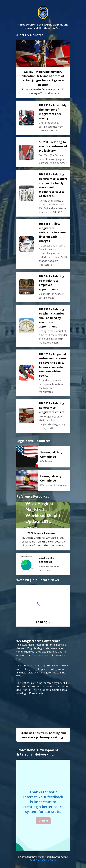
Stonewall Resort (42, 655)
